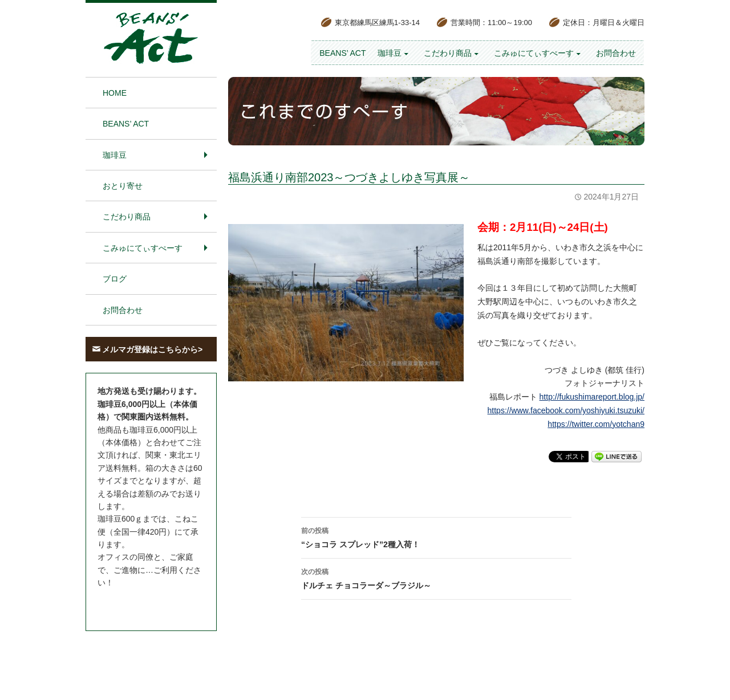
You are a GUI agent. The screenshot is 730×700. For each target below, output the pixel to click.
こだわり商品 (448, 53)
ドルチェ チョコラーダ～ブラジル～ (436, 577)
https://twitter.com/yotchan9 (596, 424)
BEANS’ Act (342, 53)
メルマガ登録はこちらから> (152, 349)
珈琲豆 (390, 53)
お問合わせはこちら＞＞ (141, 604)
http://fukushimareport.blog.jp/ (592, 397)
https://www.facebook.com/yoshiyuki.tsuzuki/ (566, 410)
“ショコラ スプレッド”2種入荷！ (436, 536)
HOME (115, 93)
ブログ (115, 279)
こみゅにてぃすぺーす (534, 53)
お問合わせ (616, 53)
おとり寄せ (123, 186)
